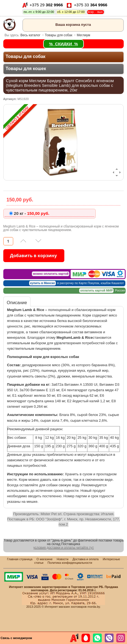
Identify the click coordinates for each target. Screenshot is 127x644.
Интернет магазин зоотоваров (66, 607)
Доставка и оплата (86, 559)
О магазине (45, 559)
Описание (17, 303)
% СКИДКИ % (64, 44)
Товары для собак (59, 35)
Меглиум (83, 35)
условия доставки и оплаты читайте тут (64, 548)
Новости (63, 559)
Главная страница (20, 559)
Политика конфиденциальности (70, 563)
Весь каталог (30, 35)
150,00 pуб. (32, 213)
